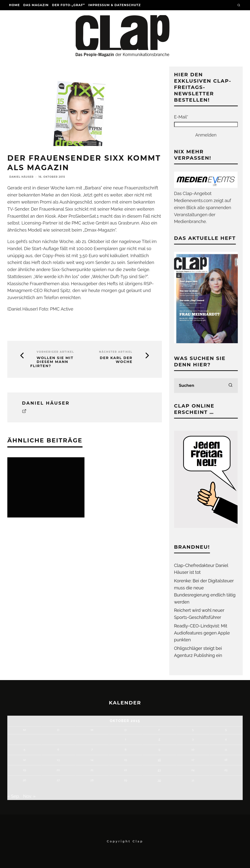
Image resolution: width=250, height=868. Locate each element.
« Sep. (14, 796)
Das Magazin (36, 5)
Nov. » (29, 796)
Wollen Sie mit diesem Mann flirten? (52, 362)
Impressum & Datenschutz (115, 5)
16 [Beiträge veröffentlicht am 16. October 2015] (159, 760)
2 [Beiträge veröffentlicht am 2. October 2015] (159, 739)
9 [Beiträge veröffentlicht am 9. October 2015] (159, 750)
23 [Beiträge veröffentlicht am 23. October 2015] (159, 770)
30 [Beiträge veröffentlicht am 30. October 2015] (159, 780)
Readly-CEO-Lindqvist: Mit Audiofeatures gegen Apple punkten (202, 633)
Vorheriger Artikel (55, 352)
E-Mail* (181, 117)
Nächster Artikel (116, 352)
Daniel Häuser (21, 177)
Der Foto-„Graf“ (68, 5)
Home (14, 5)
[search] (230, 386)
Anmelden (206, 135)
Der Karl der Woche (116, 360)
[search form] (206, 386)
